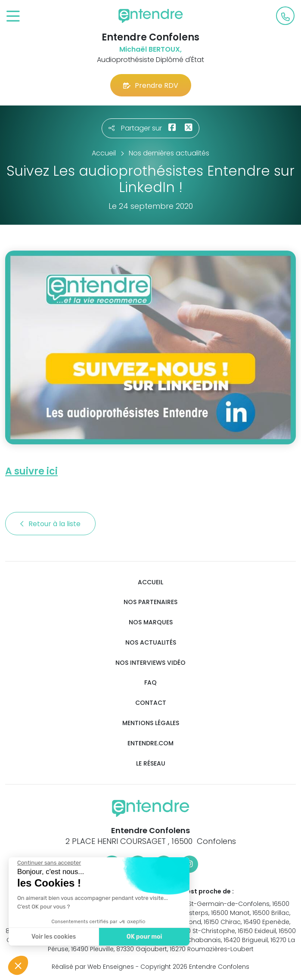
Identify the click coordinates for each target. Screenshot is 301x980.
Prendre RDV (151, 85)
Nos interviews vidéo (150, 663)
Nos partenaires (150, 602)
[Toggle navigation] (13, 17)
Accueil (150, 582)
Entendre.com (150, 743)
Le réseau (151, 764)
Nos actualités (151, 643)
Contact (151, 703)
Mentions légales (151, 723)
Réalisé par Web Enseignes (93, 967)
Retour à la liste (50, 524)
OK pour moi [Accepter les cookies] (143, 937)
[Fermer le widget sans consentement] (48, 863)
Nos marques (151, 622)
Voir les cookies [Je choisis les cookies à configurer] (53, 937)
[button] (18, 965)
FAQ (150, 683)
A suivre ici (31, 471)
